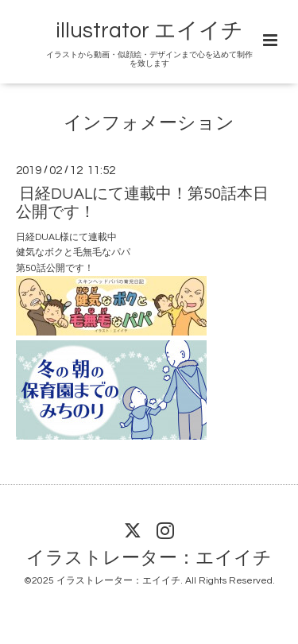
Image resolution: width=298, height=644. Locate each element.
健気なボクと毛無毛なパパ (73, 252)
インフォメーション (149, 124)
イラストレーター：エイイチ (149, 559)
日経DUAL (38, 237)
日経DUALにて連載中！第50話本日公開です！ (142, 202)
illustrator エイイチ (149, 31)
